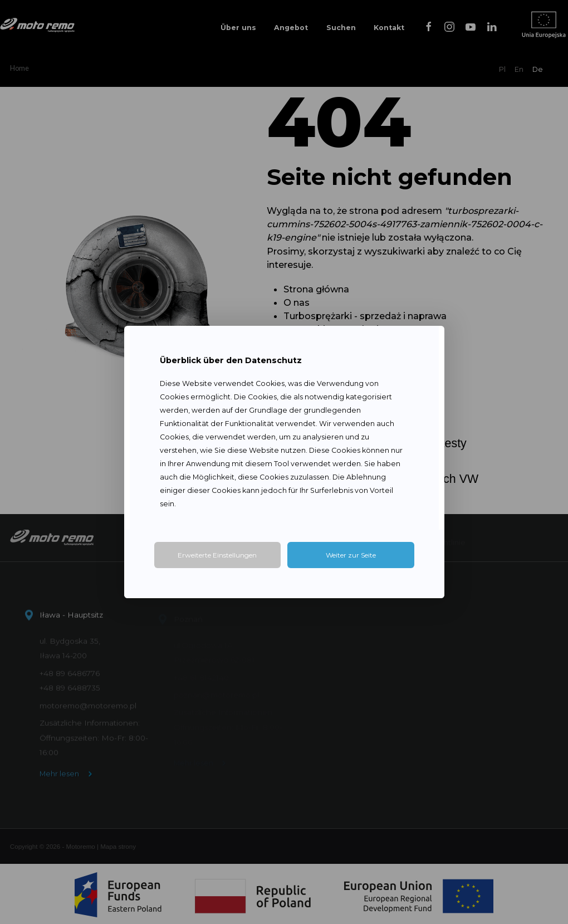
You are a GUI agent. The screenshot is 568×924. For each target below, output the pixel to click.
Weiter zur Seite (351, 555)
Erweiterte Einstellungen (217, 555)
